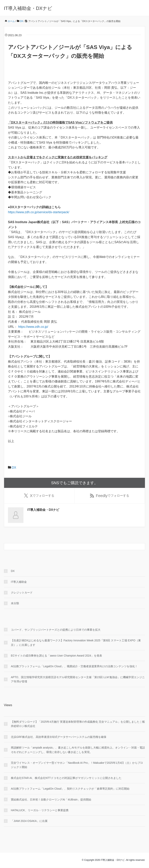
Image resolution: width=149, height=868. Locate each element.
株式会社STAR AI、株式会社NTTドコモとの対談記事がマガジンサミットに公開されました (66, 778)
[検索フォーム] (71, 547)
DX (14, 468)
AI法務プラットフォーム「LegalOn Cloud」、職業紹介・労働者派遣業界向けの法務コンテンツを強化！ (74, 666)
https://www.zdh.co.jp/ (33, 327)
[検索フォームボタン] (142, 547)
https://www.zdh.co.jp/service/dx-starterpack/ (39, 212)
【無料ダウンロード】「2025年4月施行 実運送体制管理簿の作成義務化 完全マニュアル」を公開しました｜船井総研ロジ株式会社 (78, 724)
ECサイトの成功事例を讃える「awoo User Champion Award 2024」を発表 (56, 656)
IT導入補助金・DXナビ (28, 8)
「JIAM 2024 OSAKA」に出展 (29, 821)
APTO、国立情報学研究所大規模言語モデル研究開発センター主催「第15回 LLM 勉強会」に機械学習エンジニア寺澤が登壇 (78, 679)
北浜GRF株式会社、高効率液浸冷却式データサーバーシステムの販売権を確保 (59, 737)
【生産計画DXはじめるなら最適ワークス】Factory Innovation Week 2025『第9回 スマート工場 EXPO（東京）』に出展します (76, 643)
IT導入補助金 (19, 582)
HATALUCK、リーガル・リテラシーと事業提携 (40, 810)
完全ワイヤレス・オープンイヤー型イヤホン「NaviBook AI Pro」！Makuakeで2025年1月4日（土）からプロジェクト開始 (77, 765)
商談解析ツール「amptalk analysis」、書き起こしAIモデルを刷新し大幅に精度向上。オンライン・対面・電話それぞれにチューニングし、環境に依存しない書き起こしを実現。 (78, 750)
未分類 (15, 603)
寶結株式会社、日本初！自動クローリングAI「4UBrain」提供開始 (51, 800)
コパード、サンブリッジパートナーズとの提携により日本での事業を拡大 (56, 630)
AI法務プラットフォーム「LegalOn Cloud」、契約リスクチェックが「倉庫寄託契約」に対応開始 (70, 789)
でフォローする (39, 496)
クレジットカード (22, 593)
